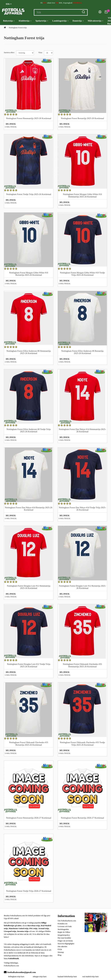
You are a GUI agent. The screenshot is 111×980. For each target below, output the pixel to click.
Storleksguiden (63, 929)
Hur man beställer (64, 938)
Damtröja (78, 21)
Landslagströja (60, 21)
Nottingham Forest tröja (18, 28)
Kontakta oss (63, 924)
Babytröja (9, 21)
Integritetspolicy (64, 935)
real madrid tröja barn (91, 976)
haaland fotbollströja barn (67, 976)
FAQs (60, 949)
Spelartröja (42, 21)
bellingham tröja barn (16, 976)
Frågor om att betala (65, 941)
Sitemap (61, 952)
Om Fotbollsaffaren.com (67, 921)
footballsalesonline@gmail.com (20, 972)
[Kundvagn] (106, 13)
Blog (59, 955)
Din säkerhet (62, 946)
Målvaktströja (96, 21)
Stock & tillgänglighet (66, 944)
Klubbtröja (25, 21)
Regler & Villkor (64, 932)
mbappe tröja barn (40, 976)
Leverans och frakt (65, 926)
